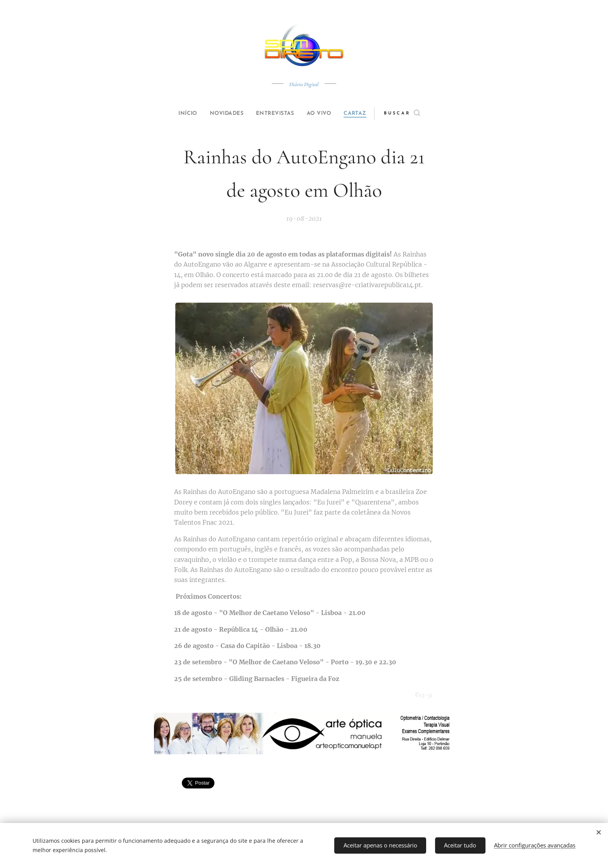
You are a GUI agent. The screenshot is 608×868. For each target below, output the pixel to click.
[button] (415, 114)
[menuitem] (181, 114)
